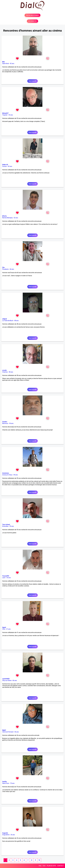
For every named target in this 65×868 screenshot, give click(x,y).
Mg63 (4, 730)
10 (39, 860)
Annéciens (6, 473)
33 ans (9, 578)
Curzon (4, 166)
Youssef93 (6, 576)
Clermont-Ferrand (8, 732)
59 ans (16, 475)
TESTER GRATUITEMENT (32, 15)
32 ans (16, 218)
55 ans (12, 526)
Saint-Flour (6, 783)
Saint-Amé (6, 64)
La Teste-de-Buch (8, 321)
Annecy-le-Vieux (7, 475)
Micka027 (5, 113)
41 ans (8, 629)
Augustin (5, 833)
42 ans (12, 64)
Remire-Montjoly (7, 218)
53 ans (11, 115)
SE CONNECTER (32, 21)
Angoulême (6, 835)
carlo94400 (6, 679)
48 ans (16, 321)
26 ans (13, 835)
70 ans (12, 783)
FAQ (40, 866)
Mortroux (5, 423)
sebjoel (5, 319)
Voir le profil (32, 81)
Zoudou (5, 422)
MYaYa (4, 216)
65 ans (10, 166)
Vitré (4, 629)
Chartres (5, 372)
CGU (44, 866)
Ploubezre (5, 269)
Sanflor (5, 782)
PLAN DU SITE (51, 866)
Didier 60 (5, 165)
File (3, 267)
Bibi (3, 62)
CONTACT (60, 866)
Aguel (4, 627)
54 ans (11, 423)
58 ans (11, 372)
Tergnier (5, 115)
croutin (4, 370)
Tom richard (6, 525)
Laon (4, 578)
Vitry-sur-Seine (7, 680)
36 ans (17, 732)
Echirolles (5, 526)
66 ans (12, 269)
